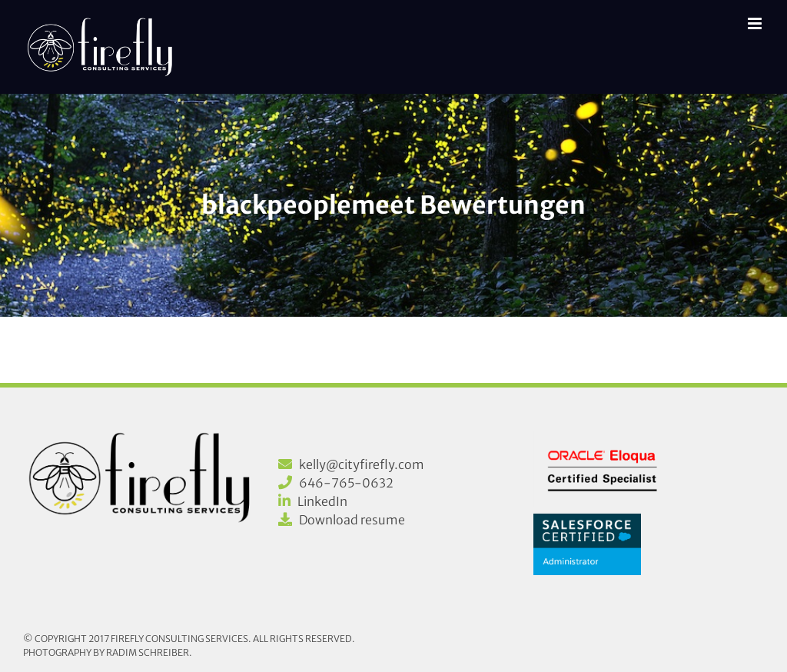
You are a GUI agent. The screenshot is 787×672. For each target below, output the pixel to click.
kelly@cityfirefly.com (362, 464)
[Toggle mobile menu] (756, 23)
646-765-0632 (346, 483)
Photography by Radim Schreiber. (108, 652)
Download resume (352, 520)
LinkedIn (322, 501)
